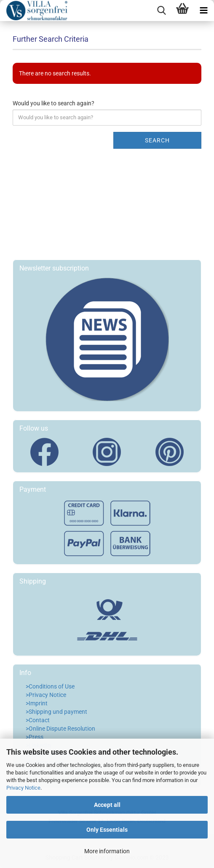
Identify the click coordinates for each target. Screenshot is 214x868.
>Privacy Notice (46, 695)
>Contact (38, 720)
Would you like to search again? (53, 103)
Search (157, 140)
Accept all (107, 805)
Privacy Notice (23, 788)
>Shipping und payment (56, 712)
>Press (35, 737)
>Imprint (37, 703)
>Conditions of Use (50, 686)
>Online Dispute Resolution (60, 729)
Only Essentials (107, 830)
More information (107, 851)
